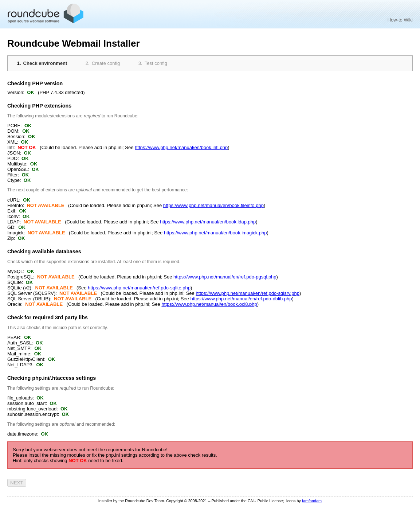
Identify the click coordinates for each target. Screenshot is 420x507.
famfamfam (312, 501)
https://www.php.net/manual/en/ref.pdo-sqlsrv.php (247, 293)
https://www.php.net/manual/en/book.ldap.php (208, 222)
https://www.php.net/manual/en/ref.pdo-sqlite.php (139, 288)
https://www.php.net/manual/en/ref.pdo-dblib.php (241, 299)
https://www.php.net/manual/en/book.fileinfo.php (213, 205)
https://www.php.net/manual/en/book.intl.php (181, 147)
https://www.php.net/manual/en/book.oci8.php (209, 304)
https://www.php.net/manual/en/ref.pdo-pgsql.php (225, 277)
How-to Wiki (400, 20)
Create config (106, 63)
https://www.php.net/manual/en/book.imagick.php (215, 233)
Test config (156, 63)
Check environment (45, 63)
